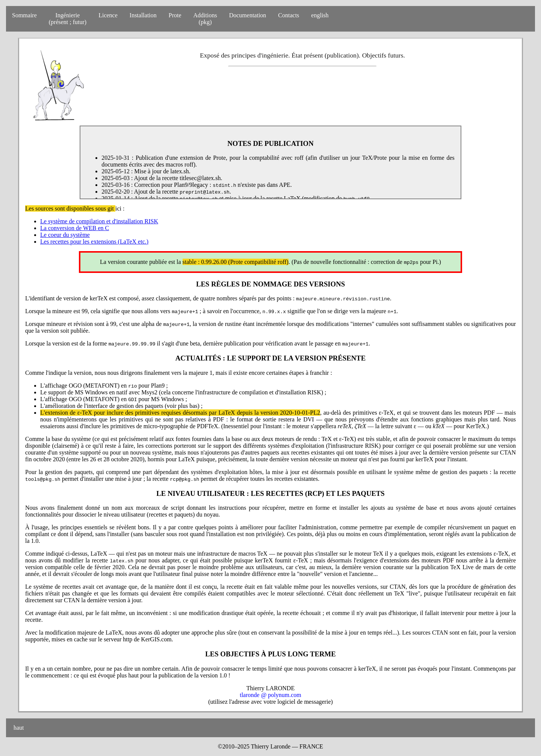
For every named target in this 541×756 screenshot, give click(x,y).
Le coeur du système (65, 235)
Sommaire (24, 15)
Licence (108, 15)
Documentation (248, 15)
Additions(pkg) (205, 19)
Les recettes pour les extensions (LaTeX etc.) (94, 242)
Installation (143, 15)
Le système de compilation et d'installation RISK (99, 221)
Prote (175, 15)
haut (18, 728)
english (320, 15)
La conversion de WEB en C (75, 228)
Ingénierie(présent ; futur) (68, 19)
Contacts (289, 15)
